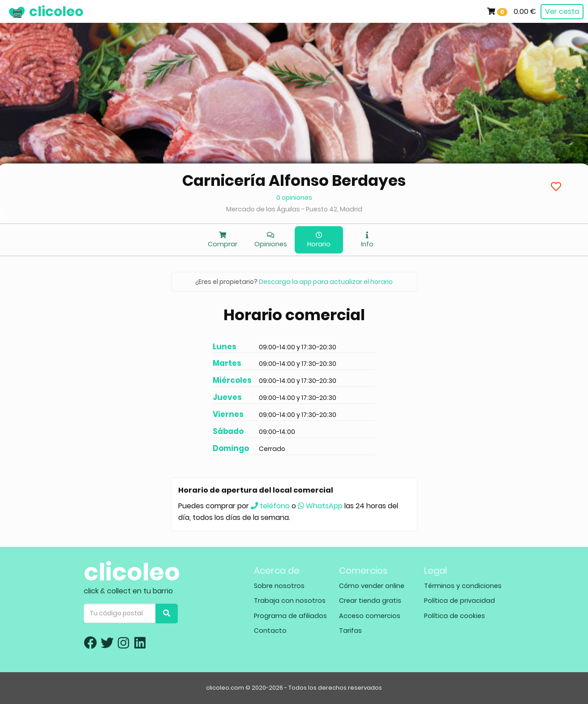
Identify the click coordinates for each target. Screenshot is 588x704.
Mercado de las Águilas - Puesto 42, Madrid (294, 209)
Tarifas (350, 631)
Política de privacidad (459, 601)
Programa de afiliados (290, 616)
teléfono (270, 506)
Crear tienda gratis (370, 601)
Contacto (270, 631)
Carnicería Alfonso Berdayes (294, 180)
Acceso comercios (370, 616)
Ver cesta (562, 11)
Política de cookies (455, 616)
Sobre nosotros (279, 586)
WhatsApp (320, 506)
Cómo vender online (372, 586)
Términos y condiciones (463, 586)
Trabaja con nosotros (290, 601)
